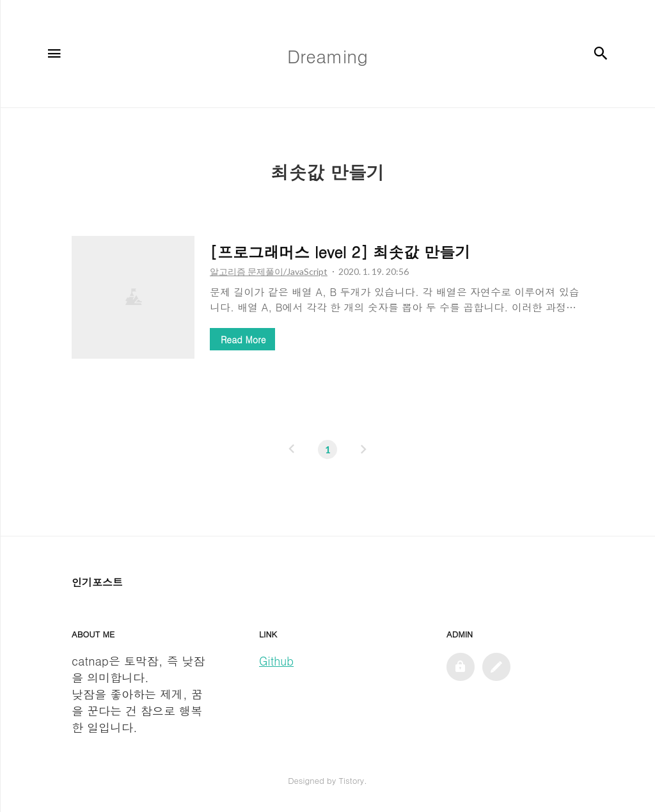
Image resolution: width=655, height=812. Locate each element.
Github (276, 661)
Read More (243, 340)
